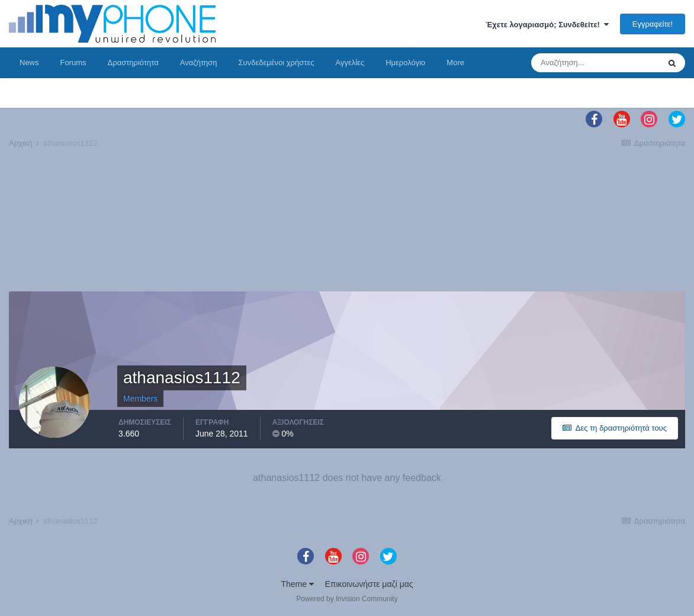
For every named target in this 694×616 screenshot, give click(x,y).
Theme (297, 584)
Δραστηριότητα (133, 62)
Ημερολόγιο (405, 62)
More (455, 62)
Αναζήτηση (199, 62)
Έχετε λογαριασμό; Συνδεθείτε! (547, 25)
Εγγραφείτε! (653, 24)
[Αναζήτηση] (595, 63)
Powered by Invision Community (347, 599)
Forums (73, 62)
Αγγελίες (350, 62)
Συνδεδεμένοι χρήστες (277, 62)
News (29, 62)
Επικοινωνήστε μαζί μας (369, 584)
